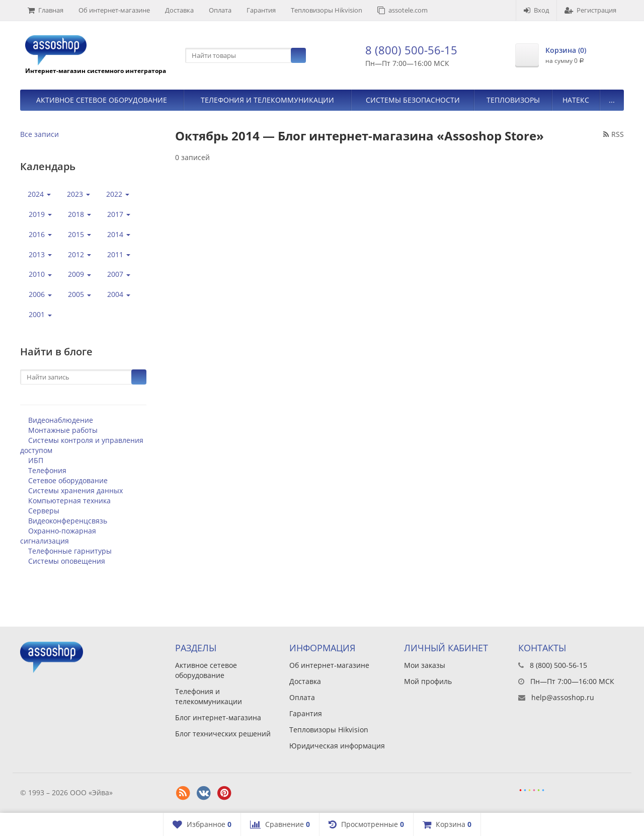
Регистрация (590, 10)
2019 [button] (40, 214)
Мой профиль (428, 681)
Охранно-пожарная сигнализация (58, 536)
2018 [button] (79, 214)
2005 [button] (79, 294)
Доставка (179, 10)
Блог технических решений (223, 734)
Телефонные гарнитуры (70, 551)
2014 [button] (119, 234)
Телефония (47, 470)
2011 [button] (119, 254)
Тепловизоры (513, 100)
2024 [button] (39, 194)
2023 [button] (78, 194)
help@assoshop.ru (563, 697)
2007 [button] (119, 274)
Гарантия (261, 10)
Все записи (39, 134)
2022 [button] (118, 194)
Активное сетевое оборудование (102, 100)
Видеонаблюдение (61, 420)
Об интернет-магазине (114, 10)
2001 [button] (40, 314)
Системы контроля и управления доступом (82, 445)
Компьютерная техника (69, 501)
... (612, 100)
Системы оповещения (67, 561)
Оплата (220, 10)
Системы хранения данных (75, 490)
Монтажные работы (63, 430)
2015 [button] (79, 234)
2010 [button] (40, 274)
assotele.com (403, 10)
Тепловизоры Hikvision (327, 10)
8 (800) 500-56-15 (411, 50)
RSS (614, 134)
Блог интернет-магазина (218, 717)
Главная (46, 10)
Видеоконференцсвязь (68, 521)
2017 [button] (119, 214)
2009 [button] (79, 274)
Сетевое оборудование (68, 480)
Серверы (44, 511)
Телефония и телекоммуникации (267, 100)
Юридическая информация (337, 746)
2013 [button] (40, 254)
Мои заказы (425, 665)
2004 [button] (119, 294)
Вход (536, 10)
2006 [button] (40, 294)
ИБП (36, 460)
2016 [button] (40, 234)
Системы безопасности (413, 100)
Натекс (576, 100)
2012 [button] (79, 254)
